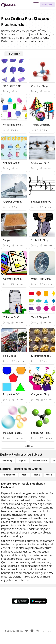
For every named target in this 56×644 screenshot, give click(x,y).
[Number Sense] (40, 460)
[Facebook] (32, 631)
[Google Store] (38, 601)
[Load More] (28, 446)
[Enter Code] (47, 5)
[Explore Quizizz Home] (8, 5)
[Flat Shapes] (14, 54)
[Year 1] (24, 475)
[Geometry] (7, 460)
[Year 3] (49, 475)
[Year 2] (37, 475)
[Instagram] (37, 631)
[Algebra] (23, 460)
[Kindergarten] (9, 475)
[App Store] (20, 601)
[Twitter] (27, 631)
